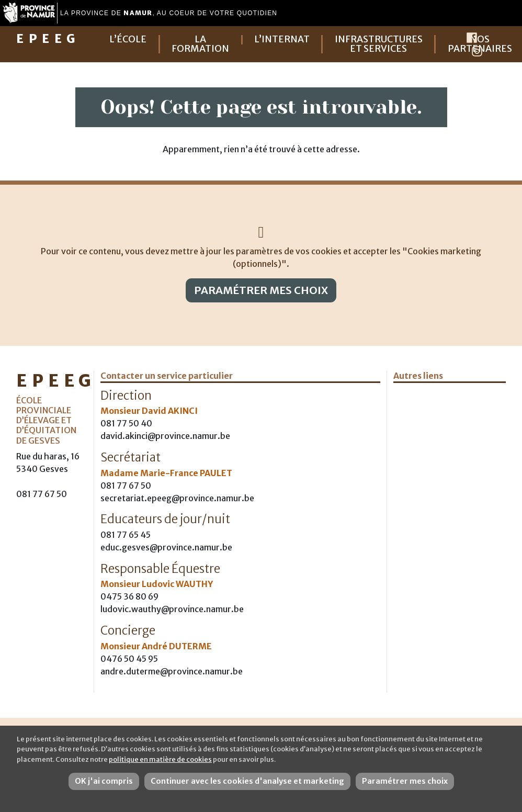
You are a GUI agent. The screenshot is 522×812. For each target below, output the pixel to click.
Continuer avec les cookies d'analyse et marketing (247, 781)
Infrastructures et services (379, 44)
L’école (128, 40)
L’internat (282, 40)
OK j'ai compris (104, 781)
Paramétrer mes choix (261, 290)
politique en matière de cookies (160, 759)
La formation (200, 44)
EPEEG (48, 39)
